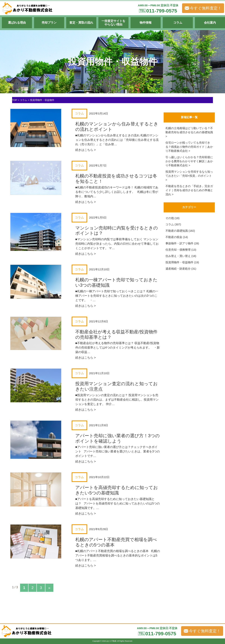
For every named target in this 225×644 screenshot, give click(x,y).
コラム (170, 224)
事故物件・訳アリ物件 (179, 243)
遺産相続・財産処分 (178, 269)
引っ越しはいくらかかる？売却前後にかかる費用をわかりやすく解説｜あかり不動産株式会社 (189, 161)
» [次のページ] (49, 588)
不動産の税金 (174, 237)
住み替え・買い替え (178, 256)
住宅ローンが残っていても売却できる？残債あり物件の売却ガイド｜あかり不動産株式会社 (189, 147)
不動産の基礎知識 (177, 231)
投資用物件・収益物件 (179, 262)
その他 (170, 218)
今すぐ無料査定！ (203, 8)
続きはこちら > (86, 150)
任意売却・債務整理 (178, 250)
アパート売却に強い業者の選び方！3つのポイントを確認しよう (118, 438)
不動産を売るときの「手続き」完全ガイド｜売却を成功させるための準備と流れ (189, 190)
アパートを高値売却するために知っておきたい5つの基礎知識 (117, 490)
